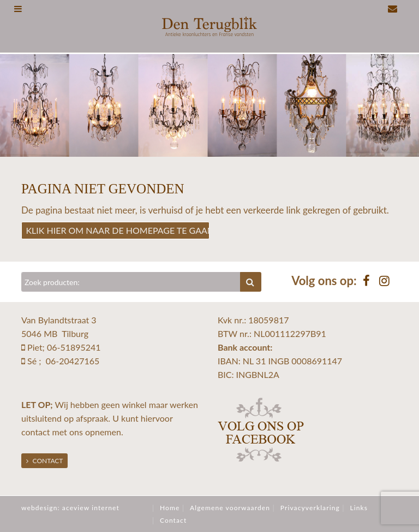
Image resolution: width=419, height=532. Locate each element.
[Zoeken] (131, 282)
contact (35, 432)
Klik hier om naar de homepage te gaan (118, 230)
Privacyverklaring (310, 508)
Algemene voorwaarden (230, 508)
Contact (45, 461)
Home (170, 508)
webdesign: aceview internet (70, 508)
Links (359, 508)
